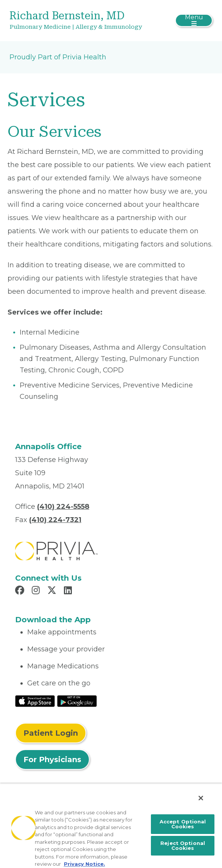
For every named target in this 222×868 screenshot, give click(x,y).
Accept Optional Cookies (183, 824)
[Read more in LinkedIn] (69, 591)
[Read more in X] (53, 591)
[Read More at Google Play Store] (77, 701)
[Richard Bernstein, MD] (77, 21)
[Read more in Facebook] (21, 591)
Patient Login (51, 733)
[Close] (201, 798)
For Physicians (52, 759)
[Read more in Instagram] (37, 591)
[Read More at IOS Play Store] (35, 701)
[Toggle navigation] (194, 20)
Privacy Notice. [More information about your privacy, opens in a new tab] (85, 864)
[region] (111, 826)
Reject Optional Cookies (183, 846)
